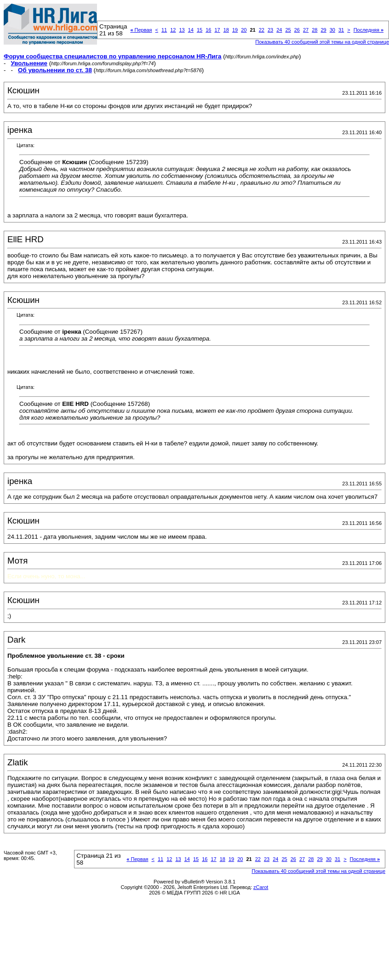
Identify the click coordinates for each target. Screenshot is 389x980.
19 (235, 30)
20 (244, 30)
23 (270, 30)
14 (191, 30)
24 (279, 30)
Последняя (369, 30)
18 (226, 30)
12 (173, 30)
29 (323, 30)
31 (341, 30)
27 (306, 30)
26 (297, 30)
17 (217, 30)
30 (332, 30)
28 (315, 30)
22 (262, 30)
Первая (141, 30)
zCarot (261, 887)
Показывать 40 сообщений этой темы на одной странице (318, 871)
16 (208, 30)
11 (164, 30)
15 (200, 30)
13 (182, 30)
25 (288, 30)
